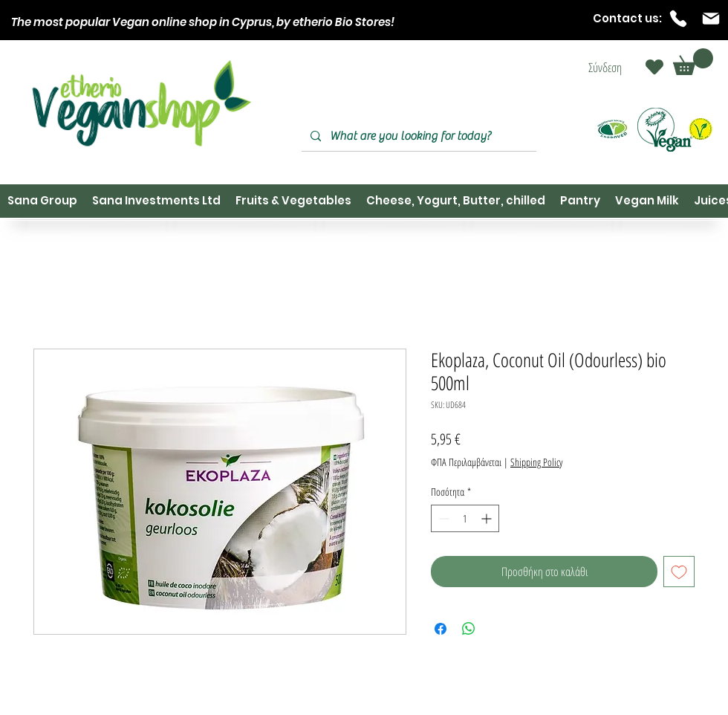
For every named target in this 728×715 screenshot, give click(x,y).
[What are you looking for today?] (417, 136)
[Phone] (678, 19)
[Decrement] (442, 518)
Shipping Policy (536, 462)
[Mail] (711, 19)
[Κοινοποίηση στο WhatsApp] (469, 629)
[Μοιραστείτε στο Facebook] (441, 629)
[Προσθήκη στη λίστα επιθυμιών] (679, 572)
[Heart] (654, 67)
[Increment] (488, 518)
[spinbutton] (465, 518)
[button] (693, 62)
